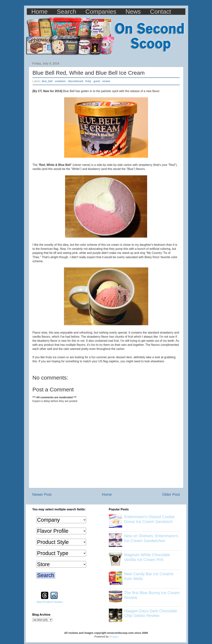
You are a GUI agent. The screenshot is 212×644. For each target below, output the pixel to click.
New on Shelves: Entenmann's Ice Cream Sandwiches (151, 538)
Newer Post (42, 494)
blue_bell (47, 81)
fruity (88, 81)
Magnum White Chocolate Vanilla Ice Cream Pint (147, 557)
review (106, 81)
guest (97, 81)
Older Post (171, 494)
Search (67, 12)
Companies (101, 12)
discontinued (76, 81)
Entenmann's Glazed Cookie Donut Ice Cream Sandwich (149, 519)
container (60, 81)
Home (40, 12)
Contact (161, 12)
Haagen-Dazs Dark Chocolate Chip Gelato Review (151, 613)
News (133, 12)
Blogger (114, 637)
